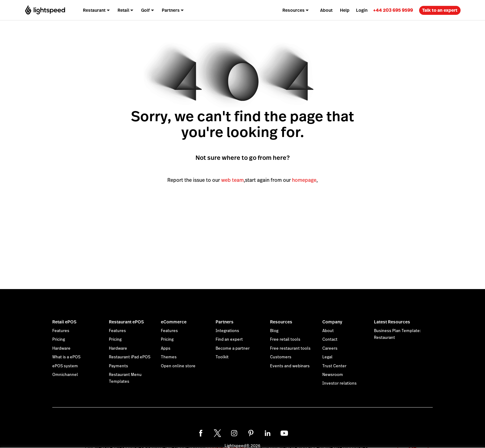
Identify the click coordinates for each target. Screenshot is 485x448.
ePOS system (65, 366)
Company (332, 322)
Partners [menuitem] (171, 10)
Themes (169, 357)
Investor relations (339, 383)
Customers (281, 357)
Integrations (227, 331)
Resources (281, 322)
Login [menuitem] (362, 10)
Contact (330, 339)
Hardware (61, 348)
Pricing (59, 339)
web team (232, 180)
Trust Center (334, 366)
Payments (118, 366)
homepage (304, 180)
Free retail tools (285, 339)
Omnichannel (65, 375)
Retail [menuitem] (123, 10)
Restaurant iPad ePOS (130, 357)
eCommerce (174, 322)
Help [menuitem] (345, 10)
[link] (393, 10)
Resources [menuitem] (294, 10)
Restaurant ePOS (126, 322)
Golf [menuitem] (145, 10)
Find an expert (229, 339)
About (328, 331)
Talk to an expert (440, 10)
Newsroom (333, 375)
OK (413, 440)
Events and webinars (290, 366)
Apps (166, 348)
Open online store (178, 366)
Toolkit (222, 357)
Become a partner (233, 348)
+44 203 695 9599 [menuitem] (393, 10)
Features (61, 331)
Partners (225, 322)
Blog (274, 331)
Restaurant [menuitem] (94, 10)
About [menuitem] (326, 10)
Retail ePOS (64, 322)
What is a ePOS (66, 357)
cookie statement (227, 440)
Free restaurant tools (290, 348)
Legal (327, 357)
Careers (330, 348)
